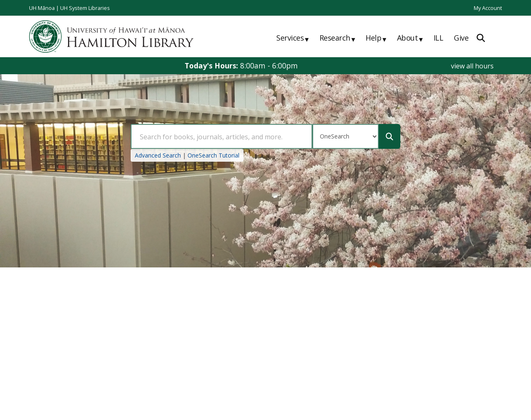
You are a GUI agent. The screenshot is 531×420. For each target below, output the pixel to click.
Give (461, 38)
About (410, 39)
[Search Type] (346, 136)
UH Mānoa (42, 8)
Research (337, 39)
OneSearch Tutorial (213, 155)
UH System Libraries (85, 8)
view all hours (472, 66)
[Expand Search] (481, 38)
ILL (438, 38)
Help (376, 39)
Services (292, 39)
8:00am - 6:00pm (269, 66)
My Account (488, 8)
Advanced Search (158, 155)
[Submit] (390, 136)
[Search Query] (222, 136)
